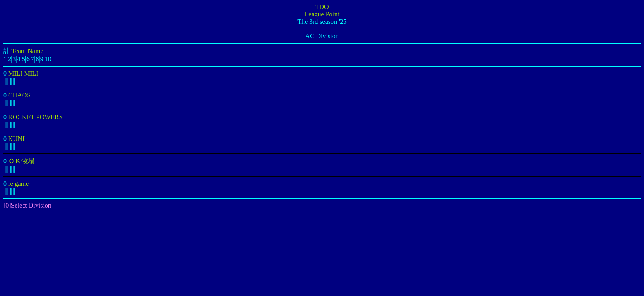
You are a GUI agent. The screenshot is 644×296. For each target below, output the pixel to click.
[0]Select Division (27, 205)
